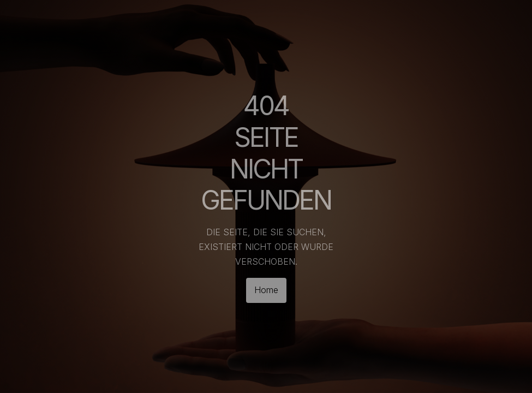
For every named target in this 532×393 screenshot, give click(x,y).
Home (266, 290)
